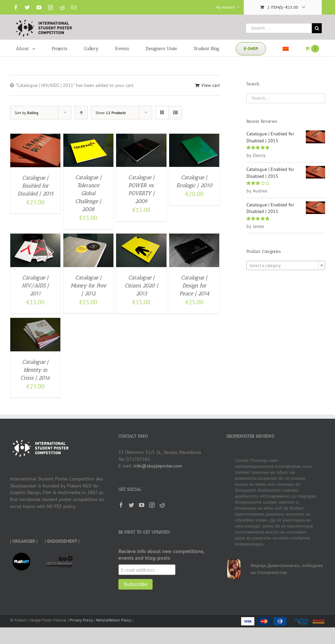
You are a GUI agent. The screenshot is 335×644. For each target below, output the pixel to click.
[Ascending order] (81, 113)
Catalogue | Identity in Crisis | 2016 (35, 370)
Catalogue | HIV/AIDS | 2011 (35, 286)
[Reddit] (162, 505)
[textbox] (286, 266)
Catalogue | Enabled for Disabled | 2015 (35, 186)
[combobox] (286, 265)
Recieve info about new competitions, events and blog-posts (161, 554)
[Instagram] (152, 505)
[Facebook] (121, 505)
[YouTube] (142, 505)
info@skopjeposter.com (158, 466)
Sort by (26, 113)
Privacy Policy (81, 620)
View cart (211, 85)
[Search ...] (279, 28)
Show (111, 113)
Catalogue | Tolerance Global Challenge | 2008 (88, 193)
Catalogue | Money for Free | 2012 (88, 286)
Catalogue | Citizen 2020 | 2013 (141, 286)
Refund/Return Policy (114, 620)
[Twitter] (131, 505)
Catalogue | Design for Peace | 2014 (194, 286)
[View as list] (175, 113)
